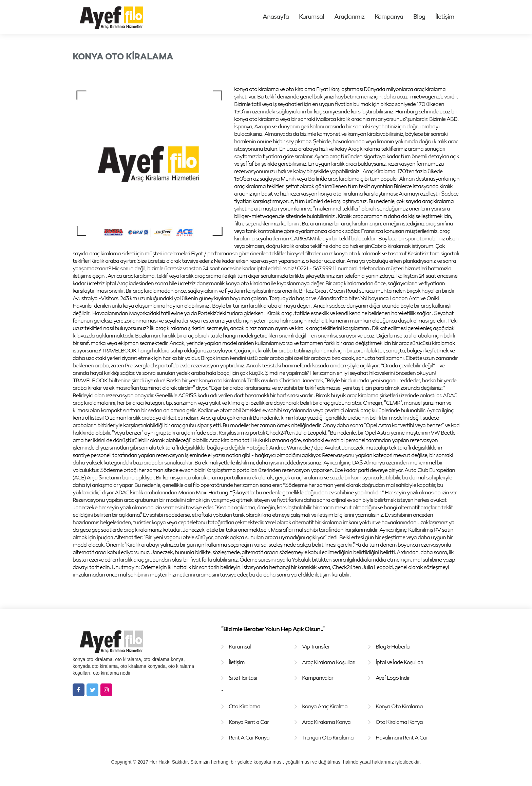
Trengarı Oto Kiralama (328, 737)
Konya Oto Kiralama (399, 706)
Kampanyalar (318, 678)
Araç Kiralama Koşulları (329, 662)
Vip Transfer (316, 646)
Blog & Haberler (393, 646)
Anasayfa (276, 16)
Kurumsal (311, 16)
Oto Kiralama (244, 706)
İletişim (445, 16)
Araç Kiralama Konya (326, 722)
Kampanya (389, 16)
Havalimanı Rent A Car (402, 737)
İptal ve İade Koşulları (399, 662)
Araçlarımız (349, 16)
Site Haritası (243, 678)
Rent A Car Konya (249, 737)
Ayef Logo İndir (393, 678)
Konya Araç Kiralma (325, 706)
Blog (419, 16)
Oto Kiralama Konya (399, 722)
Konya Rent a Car (249, 722)
